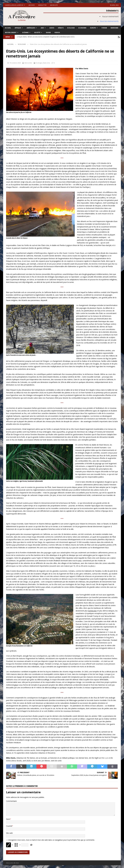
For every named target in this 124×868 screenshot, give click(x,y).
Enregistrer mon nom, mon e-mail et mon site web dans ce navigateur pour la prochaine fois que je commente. (52, 840)
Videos (57, 32)
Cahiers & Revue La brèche (14, 5)
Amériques (31, 28)
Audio (52, 28)
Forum (104, 28)
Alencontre (28, 62)
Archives (32, 5)
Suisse (48, 32)
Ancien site (54, 5)
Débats (61, 28)
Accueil (8, 28)
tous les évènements (109, 21)
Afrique (18, 28)
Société (37, 32)
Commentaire (11, 801)
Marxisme (114, 28)
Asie (42, 28)
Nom (8, 819)
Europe (93, 28)
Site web (9, 833)
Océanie (25, 32)
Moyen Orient (11, 32)
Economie (82, 28)
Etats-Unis (46, 62)
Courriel (9, 826)
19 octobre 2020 (15, 62)
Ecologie (71, 28)
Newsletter (42, 5)
